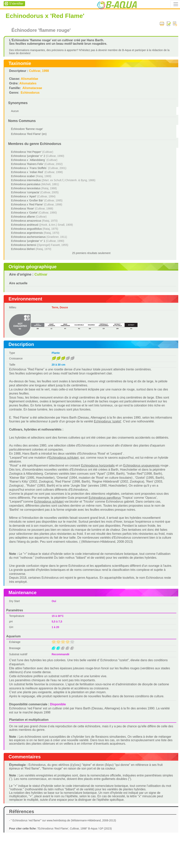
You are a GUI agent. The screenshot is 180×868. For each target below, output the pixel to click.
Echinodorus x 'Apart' (24, 196)
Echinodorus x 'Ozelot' (24, 213)
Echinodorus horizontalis (98, 466)
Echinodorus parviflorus (105, 498)
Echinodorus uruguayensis (142, 466)
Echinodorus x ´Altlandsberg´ (28, 160)
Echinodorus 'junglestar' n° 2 (28, 156)
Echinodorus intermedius (26, 180)
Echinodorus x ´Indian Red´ (27, 172)
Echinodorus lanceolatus (26, 188)
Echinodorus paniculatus (26, 184)
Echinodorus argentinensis (27, 233)
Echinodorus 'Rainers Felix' (27, 164)
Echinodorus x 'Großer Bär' (27, 200)
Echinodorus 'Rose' (23, 209)
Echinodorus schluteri (64, 458)
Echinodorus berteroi (23, 245)
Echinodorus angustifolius (26, 229)
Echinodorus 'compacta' (25, 192)
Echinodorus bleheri (23, 249)
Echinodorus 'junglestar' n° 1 (28, 241)
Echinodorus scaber (23, 176)
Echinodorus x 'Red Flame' (27, 204)
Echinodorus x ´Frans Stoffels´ (29, 168)
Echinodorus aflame (23, 217)
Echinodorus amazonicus (26, 221)
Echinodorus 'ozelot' (108, 421)
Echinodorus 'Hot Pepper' (26, 152)
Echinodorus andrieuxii (25, 225)
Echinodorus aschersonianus (28, 237)
